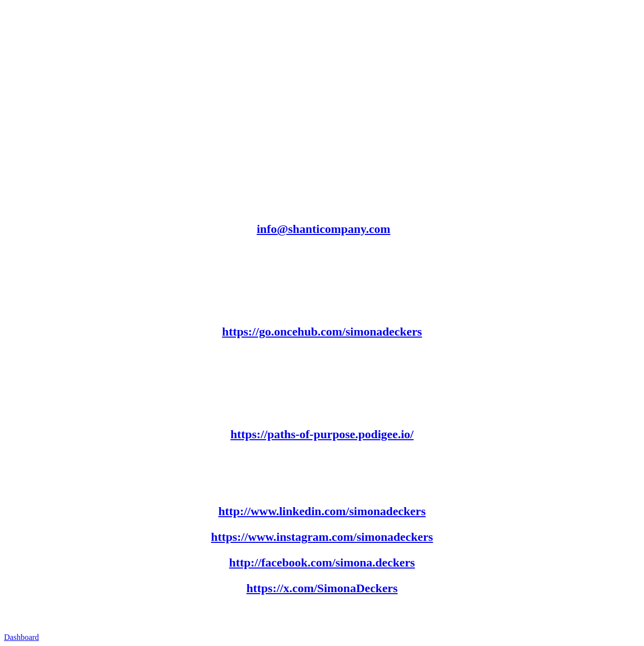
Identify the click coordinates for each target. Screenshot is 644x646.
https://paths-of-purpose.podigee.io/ (322, 434)
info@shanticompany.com (324, 229)
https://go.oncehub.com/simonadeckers (322, 332)
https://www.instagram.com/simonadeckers (322, 537)
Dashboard (21, 637)
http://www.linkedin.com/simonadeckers (322, 511)
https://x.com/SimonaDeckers (322, 588)
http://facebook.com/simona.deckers (322, 562)
